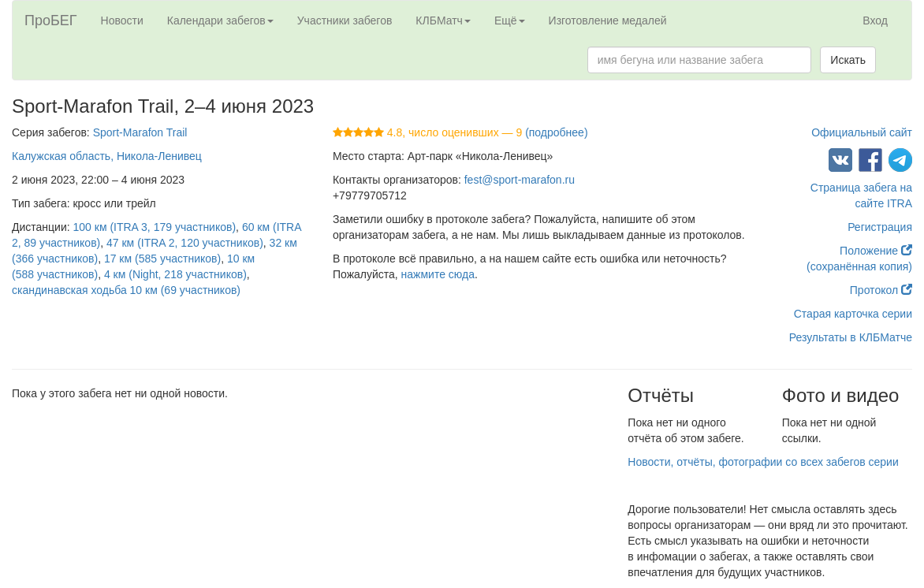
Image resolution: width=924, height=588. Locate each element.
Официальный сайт (862, 132)
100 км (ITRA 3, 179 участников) (155, 227)
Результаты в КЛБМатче (851, 337)
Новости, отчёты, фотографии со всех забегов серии (763, 462)
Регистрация (880, 227)
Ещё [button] (510, 20)
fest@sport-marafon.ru (520, 180)
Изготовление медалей (608, 20)
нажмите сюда (438, 274)
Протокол (881, 290)
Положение (876, 251)
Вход (875, 20)
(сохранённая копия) (859, 266)
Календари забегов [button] (220, 20)
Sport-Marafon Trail (140, 132)
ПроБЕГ (51, 20)
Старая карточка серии (853, 314)
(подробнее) (556, 132)
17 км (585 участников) (162, 259)
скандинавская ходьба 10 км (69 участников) (126, 290)
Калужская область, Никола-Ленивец (107, 156)
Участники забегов (345, 20)
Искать (848, 60)
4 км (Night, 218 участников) (175, 274)
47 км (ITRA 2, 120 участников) (185, 243)
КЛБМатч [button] (443, 20)
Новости (122, 20)
